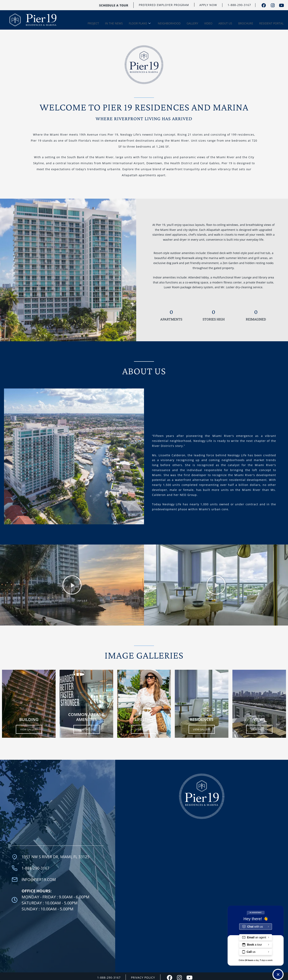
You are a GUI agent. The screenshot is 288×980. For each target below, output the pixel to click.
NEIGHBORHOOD (169, 23)
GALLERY (192, 23)
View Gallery (29, 728)
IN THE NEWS (114, 23)
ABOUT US (225, 23)
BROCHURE (246, 23)
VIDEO (208, 23)
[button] (72, 584)
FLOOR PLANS (140, 23)
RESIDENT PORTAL (271, 23)
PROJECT (93, 23)
